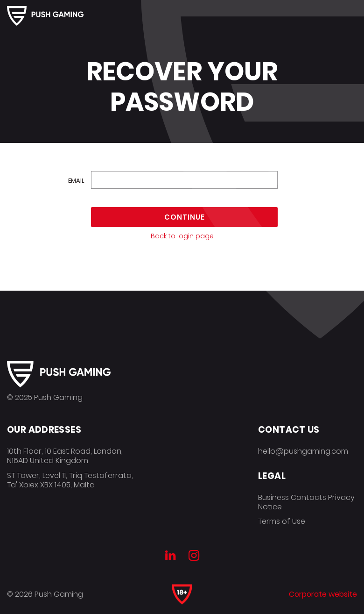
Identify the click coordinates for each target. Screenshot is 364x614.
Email (76, 181)
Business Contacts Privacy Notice (306, 502)
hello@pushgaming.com (303, 451)
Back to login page (182, 236)
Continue (185, 217)
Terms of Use (282, 521)
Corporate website (323, 594)
